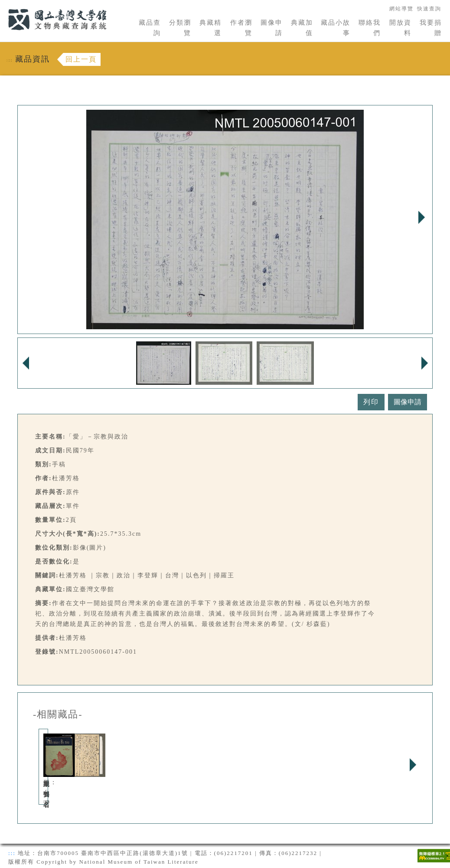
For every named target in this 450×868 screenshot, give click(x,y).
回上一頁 (81, 59)
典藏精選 (210, 28)
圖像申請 (272, 28)
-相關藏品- (58, 714)
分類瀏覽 (180, 28)
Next (421, 217)
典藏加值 (302, 28)
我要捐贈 (431, 28)
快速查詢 (429, 9)
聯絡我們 (370, 28)
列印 (371, 402)
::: (3, 5)
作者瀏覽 (241, 28)
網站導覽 (401, 9)
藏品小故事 (336, 28)
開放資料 (400, 28)
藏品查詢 (150, 28)
